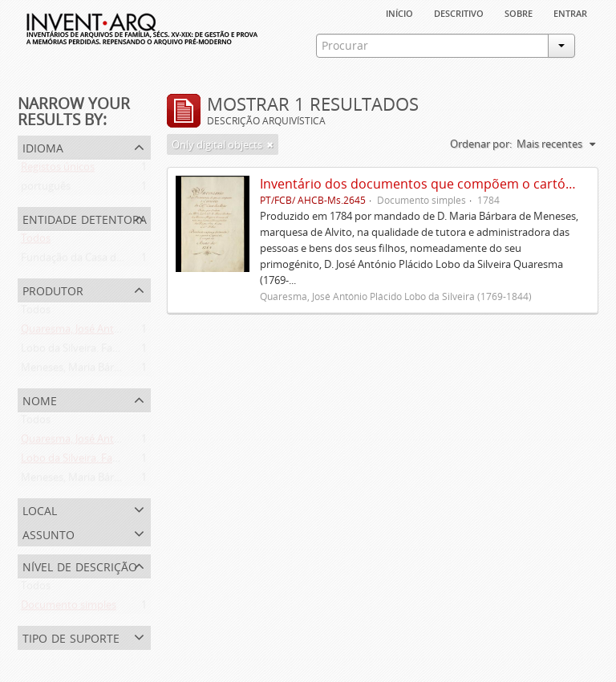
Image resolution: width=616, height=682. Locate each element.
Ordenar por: (481, 144)
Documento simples (69, 608)
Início (399, 12)
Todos (36, 242)
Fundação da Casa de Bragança (95, 261)
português (46, 189)
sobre (519, 12)
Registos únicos (58, 170)
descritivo (459, 12)
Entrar (570, 12)
